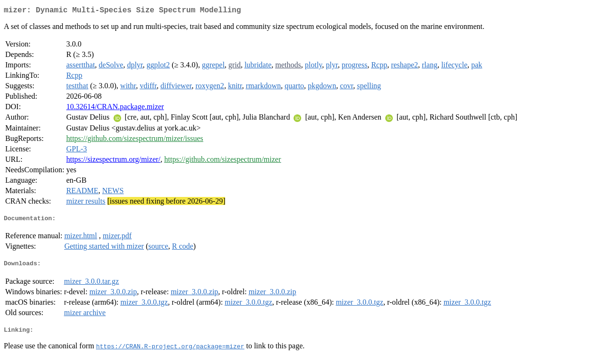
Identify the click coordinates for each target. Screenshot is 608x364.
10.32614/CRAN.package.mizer (115, 108)
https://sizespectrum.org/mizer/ (113, 161)
